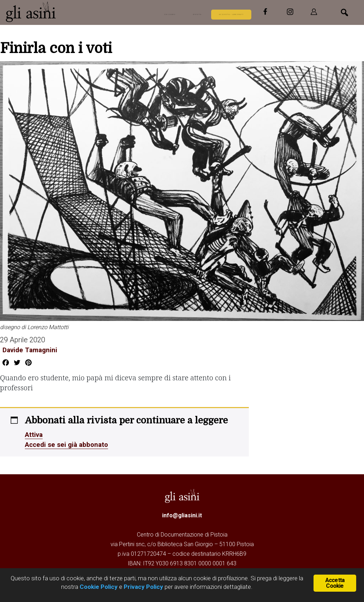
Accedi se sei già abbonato (69, 444)
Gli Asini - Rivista (59, 12)
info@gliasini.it (182, 515)
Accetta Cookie (335, 583)
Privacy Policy (143, 587)
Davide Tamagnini (29, 350)
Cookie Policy (98, 587)
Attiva (35, 434)
